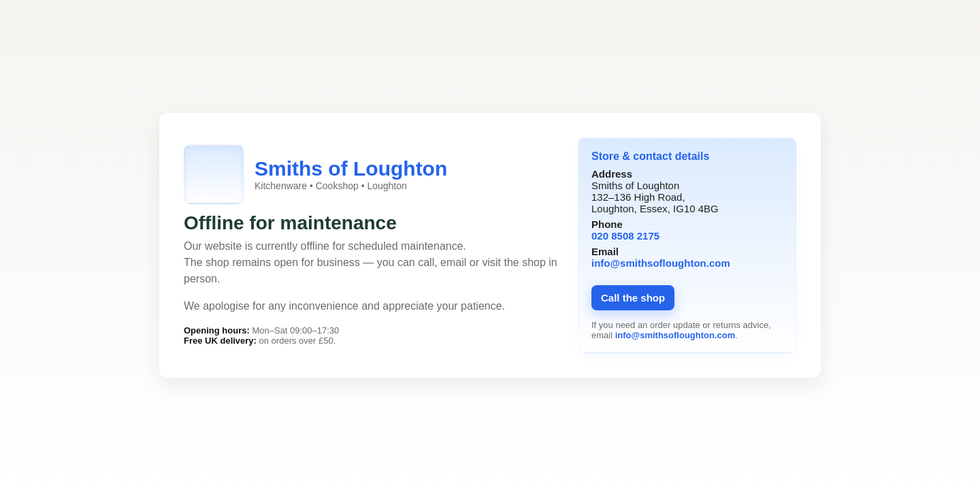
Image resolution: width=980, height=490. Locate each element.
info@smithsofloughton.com (661, 263)
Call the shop (633, 298)
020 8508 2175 (625, 236)
